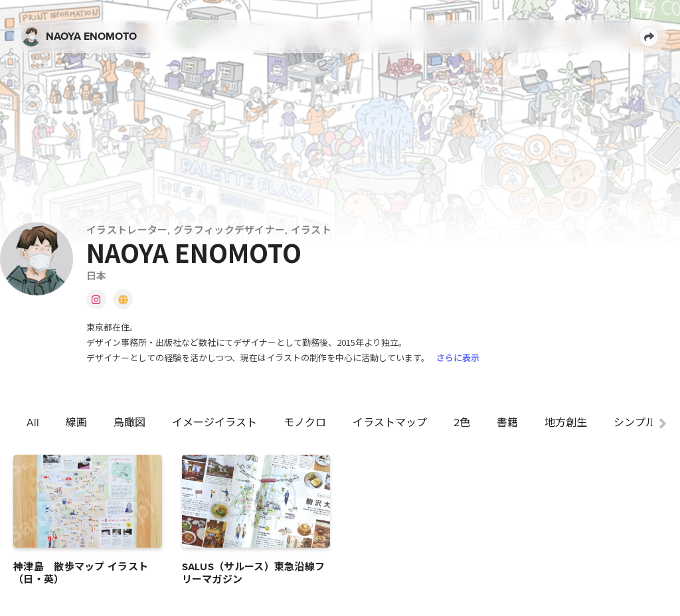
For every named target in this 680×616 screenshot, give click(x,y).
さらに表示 (458, 357)
